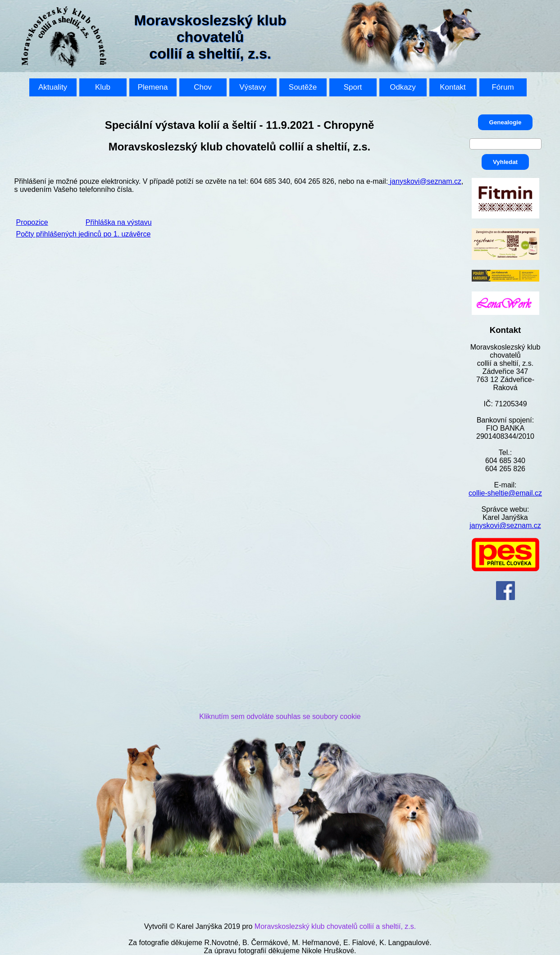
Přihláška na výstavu (119, 222)
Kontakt (453, 87)
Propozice (32, 222)
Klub (103, 87)
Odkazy (403, 87)
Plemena (153, 87)
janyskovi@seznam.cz (505, 525)
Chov (203, 87)
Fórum (503, 87)
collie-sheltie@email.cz (505, 493)
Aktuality (53, 87)
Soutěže (303, 87)
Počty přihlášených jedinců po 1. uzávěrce (84, 234)
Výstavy (253, 87)
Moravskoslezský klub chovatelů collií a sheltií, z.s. (335, 926)
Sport (353, 87)
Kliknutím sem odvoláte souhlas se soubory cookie (280, 716)
